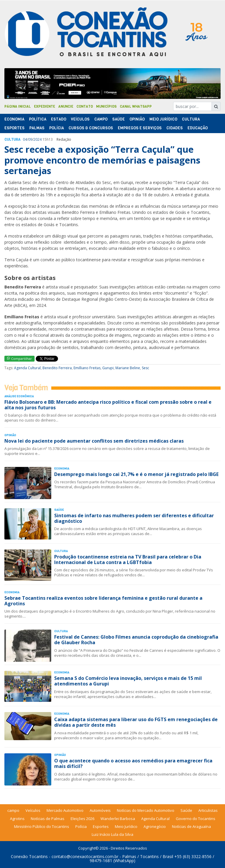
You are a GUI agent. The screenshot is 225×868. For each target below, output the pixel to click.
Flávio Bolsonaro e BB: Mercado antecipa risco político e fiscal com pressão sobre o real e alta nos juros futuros (108, 405)
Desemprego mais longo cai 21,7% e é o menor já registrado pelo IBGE (136, 474)
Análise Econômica (19, 396)
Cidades (175, 128)
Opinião (137, 119)
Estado (59, 119)
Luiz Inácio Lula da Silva (112, 834)
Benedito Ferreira (57, 368)
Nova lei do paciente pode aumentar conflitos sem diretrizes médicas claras (94, 441)
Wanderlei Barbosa (118, 819)
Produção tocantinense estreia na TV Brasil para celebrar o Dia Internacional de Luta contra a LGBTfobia (128, 560)
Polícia (81, 826)
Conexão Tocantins (29, 856)
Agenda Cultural (27, 368)
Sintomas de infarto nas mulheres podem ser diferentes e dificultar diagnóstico (134, 518)
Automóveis (100, 810)
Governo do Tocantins (196, 819)
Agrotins (17, 819)
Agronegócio (155, 826)
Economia (14, 119)
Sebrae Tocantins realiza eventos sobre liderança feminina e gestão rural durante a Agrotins (103, 601)
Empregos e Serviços (140, 128)
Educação (198, 128)
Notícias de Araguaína (191, 826)
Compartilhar (19, 359)
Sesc (145, 368)
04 (25, 139)
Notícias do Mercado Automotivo (146, 810)
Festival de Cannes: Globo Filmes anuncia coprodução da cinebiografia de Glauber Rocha (136, 640)
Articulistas (208, 810)
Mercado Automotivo (65, 810)
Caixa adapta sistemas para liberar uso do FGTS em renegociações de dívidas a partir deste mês (136, 722)
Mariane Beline (128, 368)
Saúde (119, 119)
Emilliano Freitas (87, 368)
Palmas (37, 128)
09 (30, 139)
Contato (85, 106)
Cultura (191, 119)
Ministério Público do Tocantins (42, 826)
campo (13, 810)
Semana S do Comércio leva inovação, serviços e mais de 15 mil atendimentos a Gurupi (128, 681)
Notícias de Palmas (48, 819)
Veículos (80, 119)
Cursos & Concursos (91, 128)
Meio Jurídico (163, 119)
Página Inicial (18, 106)
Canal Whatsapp (136, 106)
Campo (101, 119)
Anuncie (66, 106)
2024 (37, 139)
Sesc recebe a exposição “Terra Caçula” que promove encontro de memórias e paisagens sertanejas (102, 160)
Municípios (106, 106)
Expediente (45, 106)
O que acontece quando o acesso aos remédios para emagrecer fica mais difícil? (133, 763)
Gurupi (108, 368)
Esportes (15, 128)
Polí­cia (57, 128)
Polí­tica (38, 119)
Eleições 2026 (82, 819)
